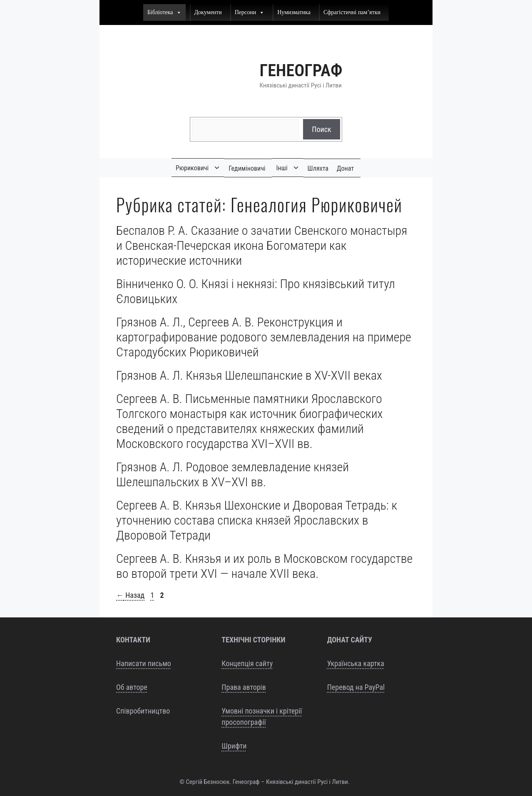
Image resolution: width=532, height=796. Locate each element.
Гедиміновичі (247, 168)
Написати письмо (144, 663)
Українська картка (356, 663)
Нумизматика (294, 12)
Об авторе (132, 687)
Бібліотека (164, 12)
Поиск (321, 129)
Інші (282, 168)
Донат (345, 168)
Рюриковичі (192, 168)
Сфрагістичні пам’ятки (352, 12)
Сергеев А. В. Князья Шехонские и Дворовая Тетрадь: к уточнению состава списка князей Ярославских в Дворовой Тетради (257, 520)
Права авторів (244, 687)
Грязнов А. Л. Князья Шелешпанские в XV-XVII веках (249, 375)
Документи (208, 12)
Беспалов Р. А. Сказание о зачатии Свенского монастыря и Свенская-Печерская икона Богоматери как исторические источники (262, 245)
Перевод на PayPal (356, 687)
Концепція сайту (247, 663)
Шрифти (234, 746)
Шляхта (318, 168)
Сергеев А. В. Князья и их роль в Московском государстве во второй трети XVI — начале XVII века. (264, 566)
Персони (250, 12)
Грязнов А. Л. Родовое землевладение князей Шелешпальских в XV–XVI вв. (232, 474)
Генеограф (301, 71)
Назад (130, 595)
